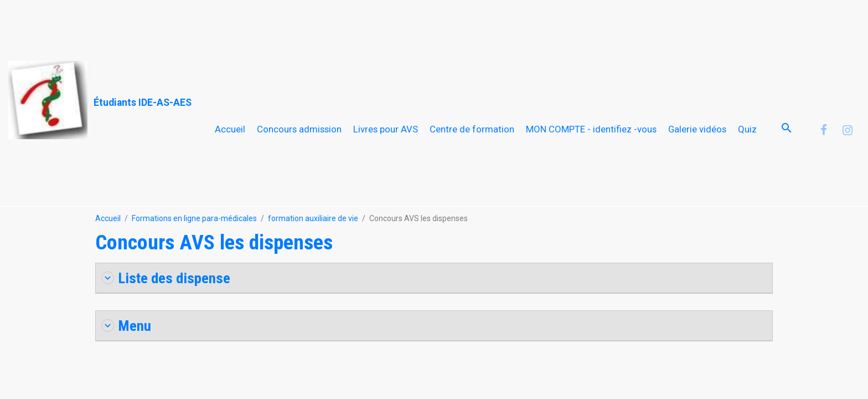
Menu (126, 326)
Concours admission (299, 129)
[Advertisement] (201, 25)
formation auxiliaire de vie (313, 218)
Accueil (230, 129)
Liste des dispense (166, 278)
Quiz (747, 129)
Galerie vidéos (697, 129)
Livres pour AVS (386, 129)
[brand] (100, 101)
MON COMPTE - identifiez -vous (591, 129)
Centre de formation (472, 129)
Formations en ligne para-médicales (194, 218)
